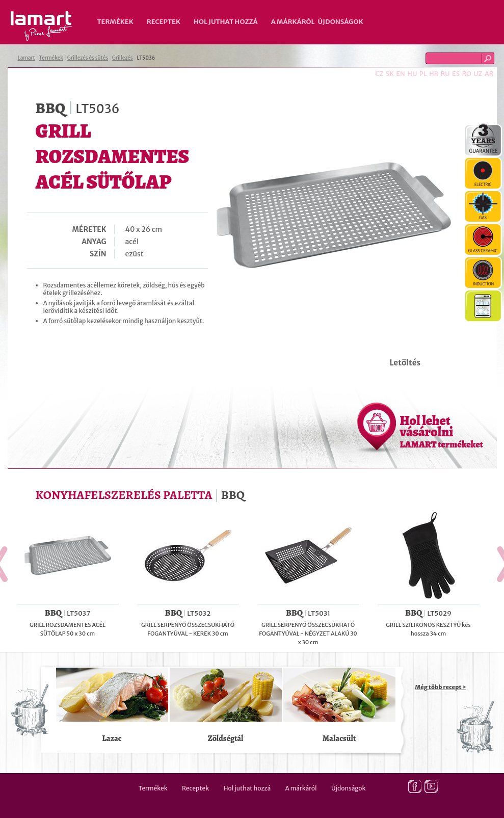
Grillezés (123, 58)
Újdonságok (341, 22)
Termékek (115, 22)
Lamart (42, 26)
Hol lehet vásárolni (442, 431)
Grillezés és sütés (88, 58)
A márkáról (293, 22)
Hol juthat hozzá (226, 22)
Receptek (164, 22)
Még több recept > (441, 687)
